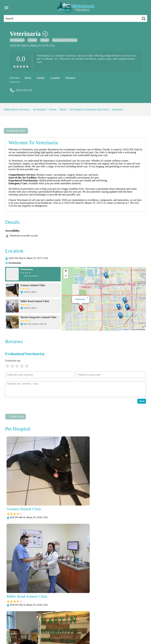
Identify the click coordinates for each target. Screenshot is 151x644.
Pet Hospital (17, 40)
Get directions (15, 263)
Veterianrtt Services (34, 624)
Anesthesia (53, 624)
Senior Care (64, 632)
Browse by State (16, 131)
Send (142, 401)
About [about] (28, 78)
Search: (10, 18)
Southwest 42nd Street (65, 40)
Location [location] (55, 78)
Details (41, 78)
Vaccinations (90, 632)
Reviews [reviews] (70, 78)
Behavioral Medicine (72, 624)
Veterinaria (117, 109)
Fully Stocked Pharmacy (112, 624)
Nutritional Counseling (43, 628)
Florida (32, 40)
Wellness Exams (108, 632)
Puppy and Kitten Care (126, 628)
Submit (138, 578)
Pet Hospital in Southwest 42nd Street (89, 109)
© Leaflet (124, 329)
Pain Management (67, 628)
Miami (45, 40)
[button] (81, 308)
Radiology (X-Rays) (45, 632)
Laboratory (133, 624)
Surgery (77, 632)
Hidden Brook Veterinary (17, 109)
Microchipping (21, 628)
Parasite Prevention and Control (95, 628)
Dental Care (91, 624)
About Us (17, 624)
